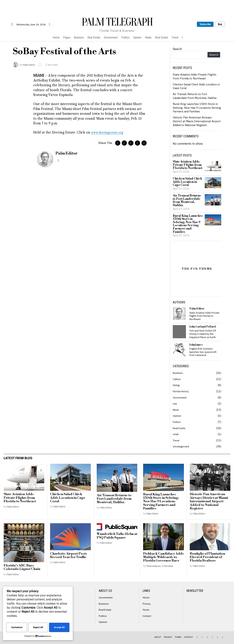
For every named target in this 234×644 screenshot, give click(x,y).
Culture (177, 379)
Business (178, 373)
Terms (146, 610)
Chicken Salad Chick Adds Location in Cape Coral (187, 182)
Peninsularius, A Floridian (161, 566)
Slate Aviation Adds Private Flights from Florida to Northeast (195, 76)
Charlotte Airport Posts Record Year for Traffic (69, 556)
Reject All (38, 628)
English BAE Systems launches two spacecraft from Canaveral (203, 352)
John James (196, 345)
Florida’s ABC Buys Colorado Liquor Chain (22, 567)
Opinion (177, 416)
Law (175, 403)
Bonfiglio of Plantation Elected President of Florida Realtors (207, 557)
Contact (147, 616)
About (146, 597)
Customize (17, 628)
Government (180, 397)
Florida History (181, 391)
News (176, 410)
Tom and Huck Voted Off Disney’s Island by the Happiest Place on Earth (203, 334)
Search (177, 49)
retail (176, 434)
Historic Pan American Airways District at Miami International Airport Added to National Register (196, 121)
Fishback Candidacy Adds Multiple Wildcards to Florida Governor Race (163, 557)
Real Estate (180, 428)
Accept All (59, 628)
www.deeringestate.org (109, 132)
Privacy (147, 603)
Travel (177, 440)
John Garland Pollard (203, 327)
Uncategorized (181, 446)
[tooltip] (118, 143)
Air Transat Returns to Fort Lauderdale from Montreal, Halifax (196, 96)
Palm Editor (30, 65)
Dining (177, 385)
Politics (177, 422)
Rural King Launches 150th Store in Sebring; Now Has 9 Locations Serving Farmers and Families (196, 108)
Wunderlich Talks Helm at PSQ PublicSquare (117, 536)
